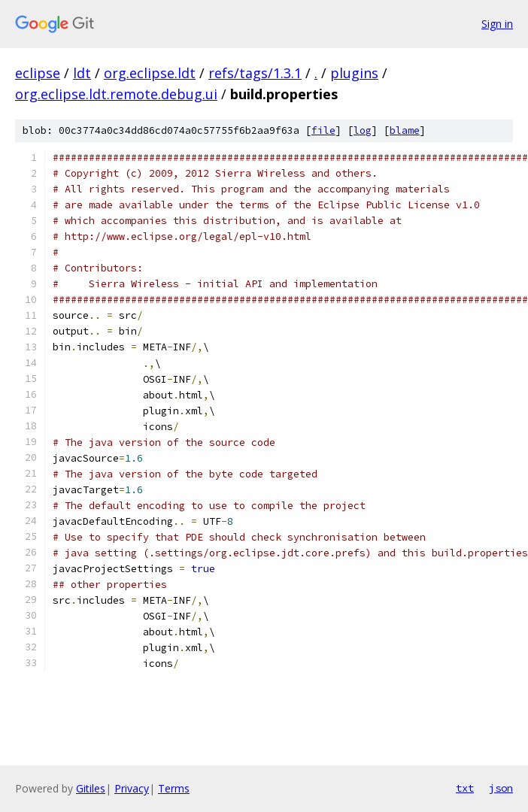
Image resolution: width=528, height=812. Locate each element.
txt (465, 788)
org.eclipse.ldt (150, 73)
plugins (354, 73)
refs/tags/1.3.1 (255, 73)
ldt (82, 73)
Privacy (132, 788)
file (323, 130)
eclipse (38, 73)
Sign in (497, 24)
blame (405, 130)
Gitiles (91, 788)
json (501, 788)
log (363, 130)
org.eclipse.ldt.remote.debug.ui (116, 94)
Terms (174, 788)
